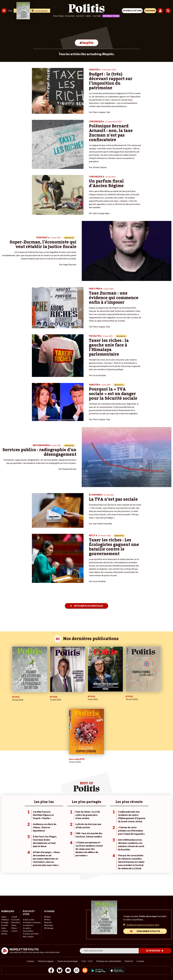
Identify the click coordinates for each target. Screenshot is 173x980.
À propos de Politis (31, 934)
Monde (4, 934)
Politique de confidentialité (109, 961)
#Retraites (49, 925)
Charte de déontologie (68, 961)
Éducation (16, 922)
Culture (97, 16)
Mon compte (28, 937)
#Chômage (49, 928)
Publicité (129, 961)
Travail (14, 917)
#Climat (47, 917)
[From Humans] (85, 971)
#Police (47, 920)
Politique (58, 16)
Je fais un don (29, 920)
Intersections (111, 16)
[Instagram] (77, 971)
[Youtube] (68, 971)
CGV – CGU (87, 961)
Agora (4, 917)
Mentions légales (46, 961)
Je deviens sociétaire (32, 922)
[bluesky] (60, 971)
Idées (88, 16)
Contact (31, 961)
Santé (14, 925)
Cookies (140, 961)
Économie (15, 920)
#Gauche (48, 922)
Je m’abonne (28, 925)
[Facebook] (51, 971)
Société (80, 16)
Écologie (70, 16)
